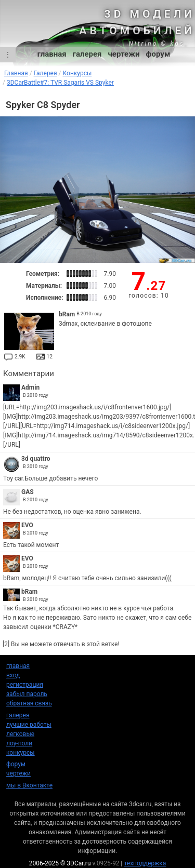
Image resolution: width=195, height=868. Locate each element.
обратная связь (29, 703)
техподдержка (145, 863)
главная (52, 54)
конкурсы (21, 753)
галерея (87, 54)
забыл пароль (27, 694)
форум (158, 54)
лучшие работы (29, 725)
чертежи (123, 54)
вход (13, 675)
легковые (20, 734)
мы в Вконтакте (29, 785)
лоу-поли (19, 743)
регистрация (25, 685)
